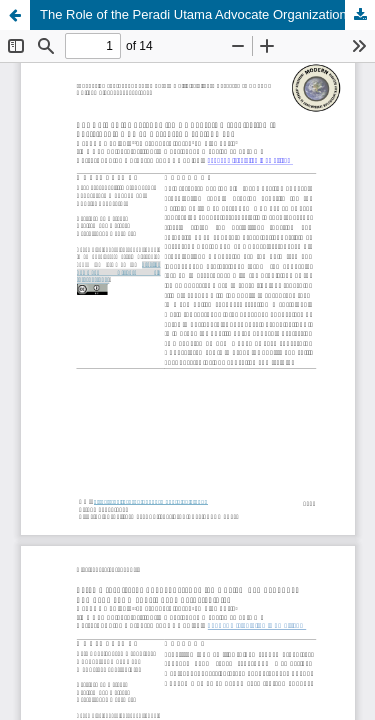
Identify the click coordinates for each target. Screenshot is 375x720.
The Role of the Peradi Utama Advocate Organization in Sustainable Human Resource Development (207, 14)
